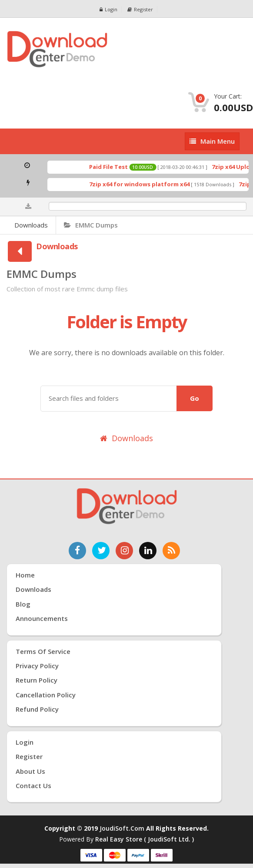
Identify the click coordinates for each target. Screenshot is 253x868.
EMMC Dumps (91, 225)
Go (195, 398)
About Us (30, 771)
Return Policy (37, 680)
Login (108, 9)
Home (25, 575)
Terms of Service (43, 651)
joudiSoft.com (122, 828)
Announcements (42, 618)
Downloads (31, 225)
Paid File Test (113, 167)
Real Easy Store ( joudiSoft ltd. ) (145, 839)
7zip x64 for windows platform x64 (144, 184)
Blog (23, 604)
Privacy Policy (37, 666)
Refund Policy (37, 709)
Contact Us (33, 785)
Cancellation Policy (46, 695)
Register (140, 9)
